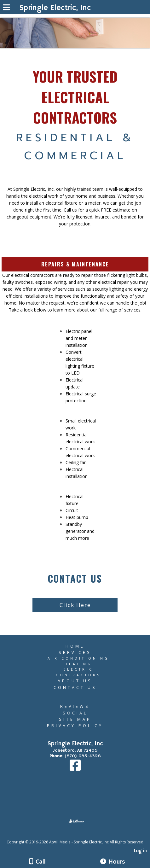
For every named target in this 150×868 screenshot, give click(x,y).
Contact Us (75, 687)
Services (75, 652)
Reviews (75, 706)
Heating (78, 664)
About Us (75, 681)
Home (75, 646)
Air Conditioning (78, 658)
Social (75, 713)
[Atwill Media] (81, 835)
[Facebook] (75, 769)
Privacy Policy (75, 726)
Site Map (75, 719)
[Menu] (6, 8)
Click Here (75, 605)
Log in (140, 851)
